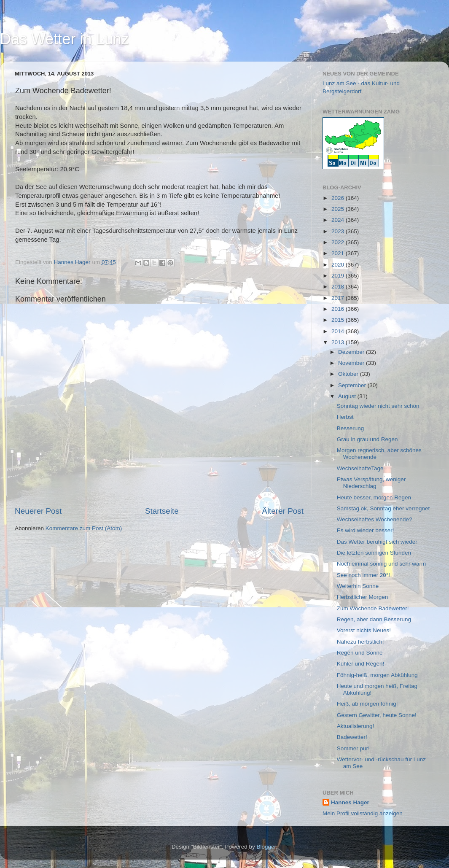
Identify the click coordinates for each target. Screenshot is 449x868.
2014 (339, 331)
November (352, 363)
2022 (339, 242)
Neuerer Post (38, 511)
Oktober (349, 374)
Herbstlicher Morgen (363, 597)
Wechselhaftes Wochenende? (375, 519)
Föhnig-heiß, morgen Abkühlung (377, 675)
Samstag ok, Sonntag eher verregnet (383, 508)
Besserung (351, 428)
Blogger (266, 847)
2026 (339, 198)
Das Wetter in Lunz (64, 39)
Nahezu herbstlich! (360, 642)
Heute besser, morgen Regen (374, 497)
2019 (339, 276)
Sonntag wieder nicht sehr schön (378, 406)
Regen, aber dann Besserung (374, 619)
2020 (339, 265)
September (353, 385)
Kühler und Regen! (361, 664)
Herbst (345, 417)
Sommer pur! (353, 748)
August (348, 396)
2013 (339, 342)
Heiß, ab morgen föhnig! (367, 704)
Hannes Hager (350, 802)
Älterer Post (283, 511)
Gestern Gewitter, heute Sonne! (377, 715)
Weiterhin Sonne (358, 586)
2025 (339, 209)
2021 (339, 253)
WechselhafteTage (360, 468)
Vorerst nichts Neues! (364, 630)
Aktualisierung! (356, 726)
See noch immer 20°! (363, 575)
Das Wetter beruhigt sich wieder (377, 542)
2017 (339, 298)
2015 (339, 320)
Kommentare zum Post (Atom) (84, 528)
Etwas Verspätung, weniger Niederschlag (371, 483)
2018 (339, 287)
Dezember (352, 352)
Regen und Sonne (360, 653)
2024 (339, 220)
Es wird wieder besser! (366, 530)
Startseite (162, 511)
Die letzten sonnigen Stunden (374, 553)
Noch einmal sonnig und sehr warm (382, 564)
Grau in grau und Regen (367, 439)
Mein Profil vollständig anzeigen (363, 813)
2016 (339, 309)
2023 (339, 231)
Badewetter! (352, 737)
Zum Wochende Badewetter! (373, 608)
